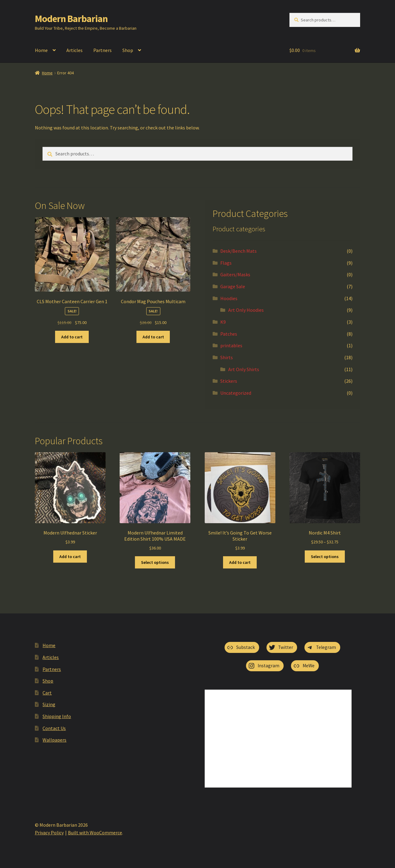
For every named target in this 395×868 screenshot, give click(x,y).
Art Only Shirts (244, 369)
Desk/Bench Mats (238, 251)
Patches (229, 334)
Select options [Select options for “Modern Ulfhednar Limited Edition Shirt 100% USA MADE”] (155, 562)
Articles (75, 50)
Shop (128, 50)
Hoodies (229, 298)
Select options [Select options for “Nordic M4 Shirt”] (325, 557)
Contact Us (54, 728)
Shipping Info (57, 716)
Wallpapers (54, 740)
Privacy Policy (49, 833)
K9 (223, 322)
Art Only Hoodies (246, 310)
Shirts (227, 357)
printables (231, 345)
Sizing (49, 704)
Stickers (229, 381)
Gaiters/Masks (235, 274)
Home (41, 50)
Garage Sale (233, 286)
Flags (226, 263)
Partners (102, 50)
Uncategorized (236, 393)
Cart (47, 693)
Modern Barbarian (71, 19)
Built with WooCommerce (95, 833)
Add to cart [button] (72, 337)
